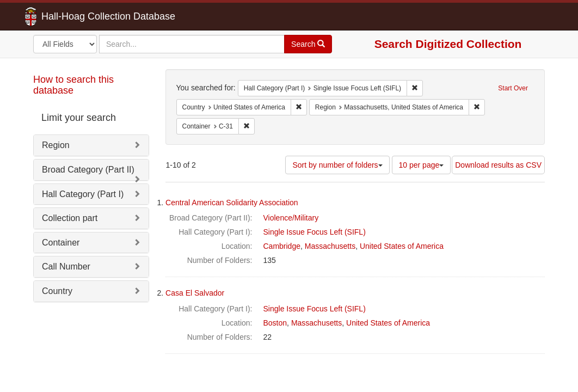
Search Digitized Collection (448, 44)
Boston (275, 323)
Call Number (66, 267)
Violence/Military (291, 218)
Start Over (513, 88)
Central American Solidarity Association (232, 203)
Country (57, 291)
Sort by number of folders (337, 165)
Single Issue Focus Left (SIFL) (315, 232)
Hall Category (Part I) (83, 194)
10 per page (422, 165)
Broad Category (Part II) (88, 170)
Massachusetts (330, 246)
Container (61, 243)
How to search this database (73, 85)
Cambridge (282, 246)
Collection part (70, 218)
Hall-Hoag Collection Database (74, 16)
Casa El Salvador (195, 293)
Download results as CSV (498, 165)
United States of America (402, 246)
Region (56, 145)
